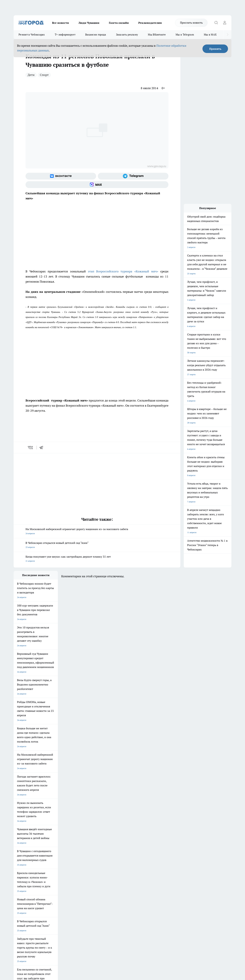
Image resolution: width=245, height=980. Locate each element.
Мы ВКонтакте (157, 35)
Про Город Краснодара (83, 855)
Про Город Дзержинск (24, 855)
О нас (59, 868)
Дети (31, 75)
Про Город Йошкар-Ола (83, 843)
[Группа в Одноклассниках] (171, 849)
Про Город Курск (51, 848)
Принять (215, 49)
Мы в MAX (210, 35)
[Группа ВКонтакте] (61, 176)
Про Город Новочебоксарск (27, 843)
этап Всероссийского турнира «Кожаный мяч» (122, 271)
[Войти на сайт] (225, 23)
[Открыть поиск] (216, 23)
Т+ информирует (65, 35)
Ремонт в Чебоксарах (32, 35)
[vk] (31, 448)
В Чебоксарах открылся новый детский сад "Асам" (97, 545)
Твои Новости (50, 843)
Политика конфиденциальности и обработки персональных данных (46, 931)
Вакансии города (96, 35)
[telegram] (42, 448)
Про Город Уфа (108, 848)
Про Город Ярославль (24, 848)
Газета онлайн (119, 23)
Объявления (19, 872)
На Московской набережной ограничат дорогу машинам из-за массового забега (97, 532)
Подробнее (103, 926)
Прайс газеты (20, 876)
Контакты (104, 868)
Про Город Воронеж (111, 843)
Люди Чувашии (89, 23)
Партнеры (105, 876)
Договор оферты (65, 872)
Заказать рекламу (127, 35)
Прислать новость (191, 23)
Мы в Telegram (185, 35)
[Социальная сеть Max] (97, 185)
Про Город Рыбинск (81, 848)
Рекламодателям (150, 23)
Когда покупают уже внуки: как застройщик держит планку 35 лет (97, 559)
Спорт (44, 75)
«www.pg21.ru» (37, 883)
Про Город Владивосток (54, 855)
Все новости (60, 23)
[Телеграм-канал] (133, 176)
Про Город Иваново (140, 843)
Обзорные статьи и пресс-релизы (116, 872)
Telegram (18, 868)
